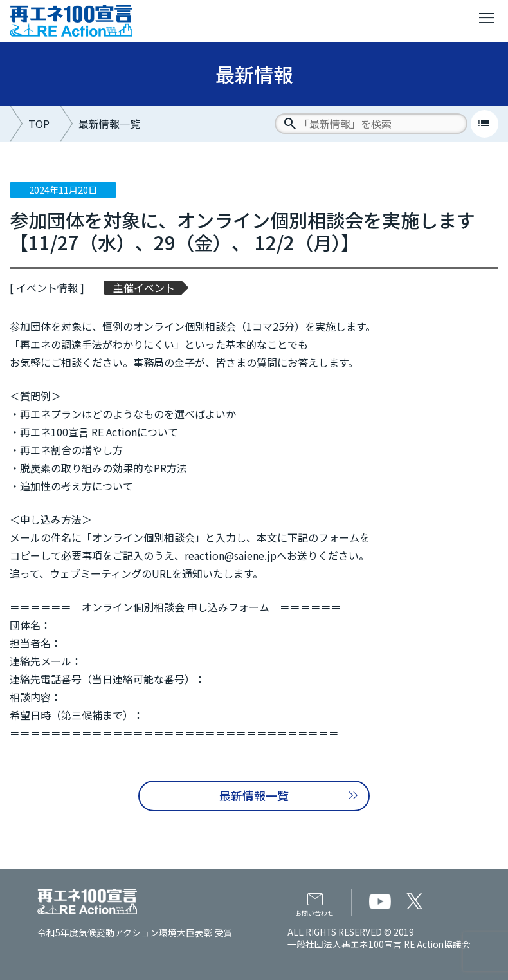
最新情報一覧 (109, 124)
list (484, 124)
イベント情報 (47, 288)
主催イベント (144, 288)
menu (487, 18)
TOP (39, 124)
